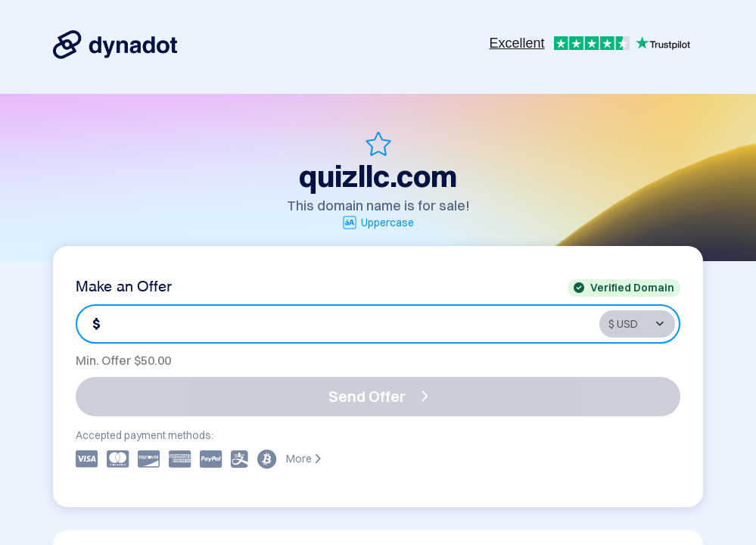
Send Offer (378, 396)
